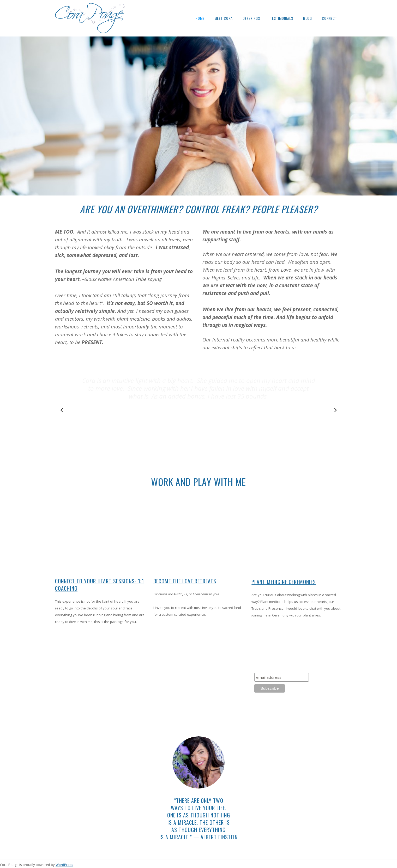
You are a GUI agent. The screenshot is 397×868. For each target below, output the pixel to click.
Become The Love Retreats (185, 581)
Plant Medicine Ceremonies (284, 582)
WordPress (64, 865)
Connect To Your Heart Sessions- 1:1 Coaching (100, 585)
